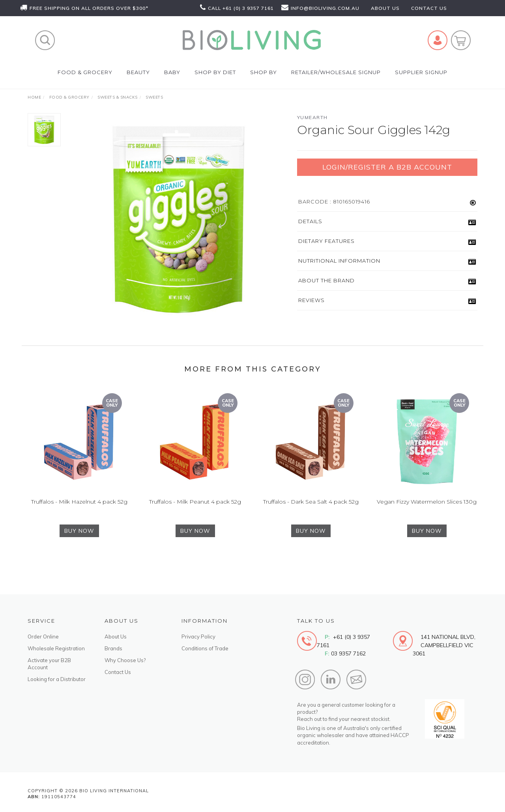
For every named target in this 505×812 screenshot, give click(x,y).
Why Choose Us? (125, 660)
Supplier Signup (421, 72)
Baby (172, 72)
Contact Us (118, 672)
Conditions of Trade (205, 648)
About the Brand (326, 280)
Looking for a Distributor (57, 679)
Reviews (311, 300)
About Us (116, 637)
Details (310, 221)
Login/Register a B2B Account (387, 167)
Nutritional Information (339, 261)
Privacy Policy (198, 637)
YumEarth (312, 117)
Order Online (43, 637)
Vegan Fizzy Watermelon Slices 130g (427, 513)
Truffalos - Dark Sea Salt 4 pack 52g (311, 513)
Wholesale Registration (56, 648)
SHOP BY (264, 72)
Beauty (138, 72)
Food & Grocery (85, 72)
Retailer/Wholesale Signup (336, 72)
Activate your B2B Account (49, 664)
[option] (179, 219)
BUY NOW (79, 542)
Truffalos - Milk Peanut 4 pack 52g (195, 513)
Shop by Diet (215, 72)
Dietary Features (326, 241)
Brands (113, 648)
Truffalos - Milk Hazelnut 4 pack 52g (79, 513)
